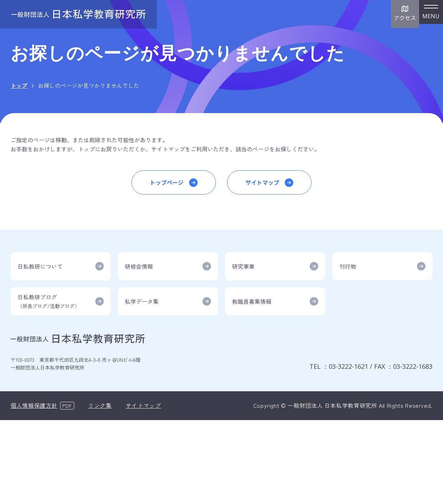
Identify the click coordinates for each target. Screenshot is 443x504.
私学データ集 (142, 301)
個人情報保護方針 (34, 405)
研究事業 (243, 266)
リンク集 (100, 405)
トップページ (167, 182)
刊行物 (348, 266)
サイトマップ (262, 182)
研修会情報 (139, 266)
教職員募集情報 (252, 301)
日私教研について (40, 266)
